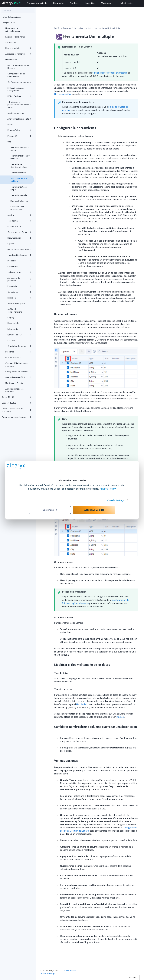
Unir (19, 142)
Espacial (19, 244)
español (133, 977)
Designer (67, 28)
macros (120, 717)
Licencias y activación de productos (17, 410)
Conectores (19, 292)
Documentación (19, 238)
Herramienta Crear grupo (19, 188)
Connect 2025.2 (17, 403)
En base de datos (19, 226)
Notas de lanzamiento (11, 17)
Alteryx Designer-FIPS (18, 377)
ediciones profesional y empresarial (110, 73)
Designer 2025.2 (17, 23)
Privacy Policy (108, 489)
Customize (50, 510)
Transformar (19, 221)
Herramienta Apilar (19, 195)
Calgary (19, 317)
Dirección (19, 298)
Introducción (18, 42)
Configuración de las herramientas (16, 75)
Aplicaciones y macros (18, 54)
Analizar (19, 215)
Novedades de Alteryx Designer (13, 30)
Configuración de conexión (19, 82)
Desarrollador (19, 323)
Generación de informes (19, 232)
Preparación (19, 136)
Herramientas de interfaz (19, 249)
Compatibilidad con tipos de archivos (18, 365)
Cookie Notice (70, 971)
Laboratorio (19, 329)
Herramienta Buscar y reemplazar (20, 157)
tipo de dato (82, 704)
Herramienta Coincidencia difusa (21, 166)
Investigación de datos (19, 255)
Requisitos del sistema (15, 37)
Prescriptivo (19, 286)
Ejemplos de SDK (19, 335)
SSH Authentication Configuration (16, 89)
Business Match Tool (19, 201)
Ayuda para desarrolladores (17, 417)
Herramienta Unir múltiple (19, 180)
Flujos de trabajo (18, 48)
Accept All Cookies (94, 510)
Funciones (18, 352)
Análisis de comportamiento (19, 310)
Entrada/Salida (19, 130)
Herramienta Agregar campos (20, 149)
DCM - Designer (19, 96)
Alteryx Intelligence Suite (19, 119)
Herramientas (18, 60)
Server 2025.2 (17, 397)
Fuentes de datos (18, 358)
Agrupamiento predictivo (19, 279)
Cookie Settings (116, 500)
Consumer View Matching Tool (17, 208)
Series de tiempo (19, 272)
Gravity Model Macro (19, 346)
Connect (19, 340)
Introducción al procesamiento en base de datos (19, 105)
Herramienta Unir (18, 173)
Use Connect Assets (14, 383)
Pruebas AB (19, 266)
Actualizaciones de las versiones (15, 390)
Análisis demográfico (19, 303)
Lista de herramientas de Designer (18, 67)
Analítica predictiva (16, 113)
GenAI (19, 125)
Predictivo (19, 261)
